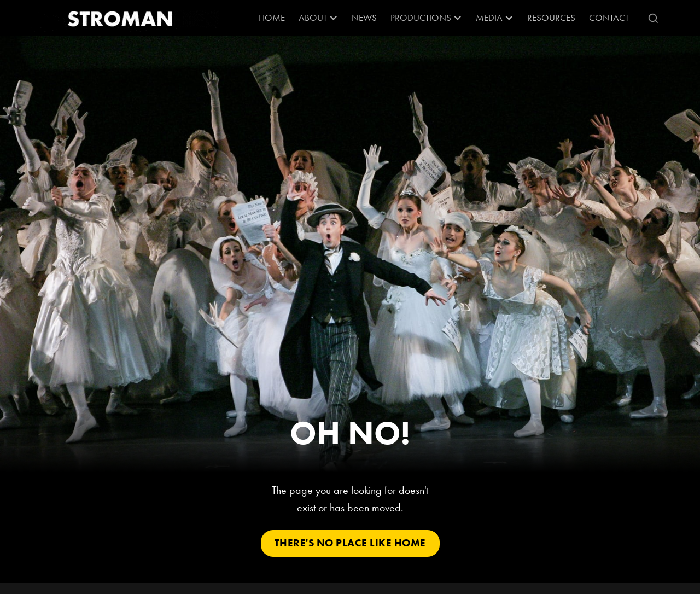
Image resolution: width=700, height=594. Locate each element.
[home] (123, 18)
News (364, 18)
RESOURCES (551, 18)
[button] (318, 18)
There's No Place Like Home (350, 543)
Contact (609, 18)
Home (272, 18)
